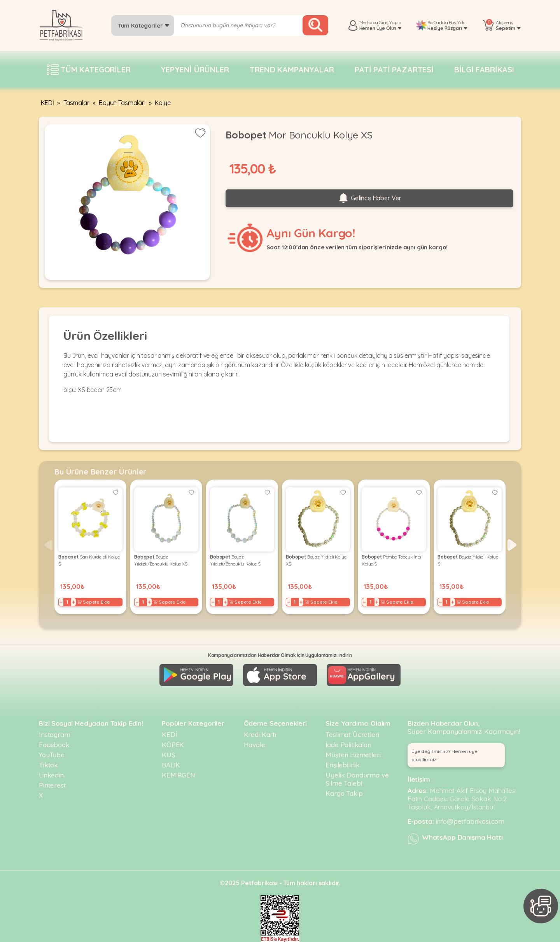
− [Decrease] (61, 602)
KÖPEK (173, 745)
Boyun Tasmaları (122, 103)
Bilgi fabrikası (484, 69)
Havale (255, 745)
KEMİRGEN (178, 775)
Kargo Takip (344, 793)
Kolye (163, 103)
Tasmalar (76, 103)
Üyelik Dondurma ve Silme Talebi (357, 779)
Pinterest (52, 785)
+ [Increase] (73, 602)
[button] (512, 545)
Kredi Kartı (260, 735)
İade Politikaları (348, 745)
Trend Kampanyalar (292, 69)
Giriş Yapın (390, 22)
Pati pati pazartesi (394, 69)
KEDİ (47, 103)
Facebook (54, 745)
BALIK (171, 765)
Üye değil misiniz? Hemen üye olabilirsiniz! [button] (444, 755)
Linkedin (51, 775)
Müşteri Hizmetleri (353, 755)
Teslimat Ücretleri (352, 735)
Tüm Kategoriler (144, 25)
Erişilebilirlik (343, 765)
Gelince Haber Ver (369, 198)
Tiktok (48, 765)
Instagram (55, 735)
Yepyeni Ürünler (195, 69)
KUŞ (169, 755)
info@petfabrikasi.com (470, 821)
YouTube (52, 755)
